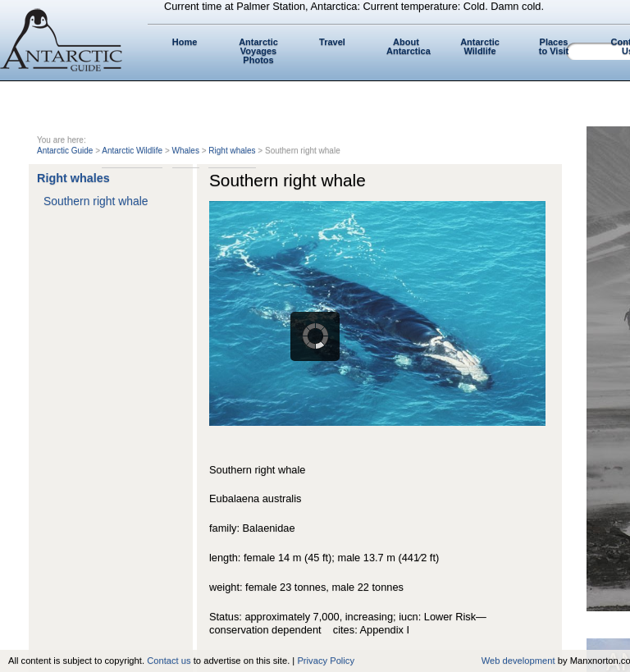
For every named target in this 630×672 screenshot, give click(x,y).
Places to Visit (554, 46)
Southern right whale (96, 201)
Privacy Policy (326, 661)
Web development (518, 661)
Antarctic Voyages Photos (258, 51)
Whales (186, 151)
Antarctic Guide (65, 151)
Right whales (232, 151)
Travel (332, 42)
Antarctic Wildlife (480, 46)
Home (185, 42)
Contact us (169, 661)
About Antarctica (409, 46)
